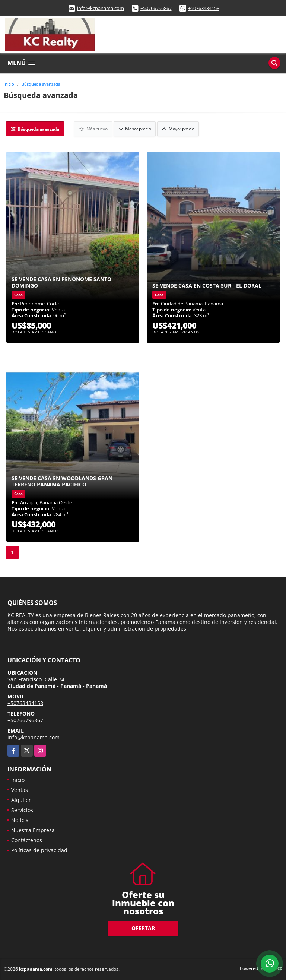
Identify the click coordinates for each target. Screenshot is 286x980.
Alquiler (21, 800)
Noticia (20, 820)
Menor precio (135, 129)
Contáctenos (27, 840)
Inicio (9, 84)
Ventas (20, 790)
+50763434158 (204, 8)
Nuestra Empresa (33, 830)
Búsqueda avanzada (41, 84)
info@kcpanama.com (101, 8)
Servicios (22, 810)
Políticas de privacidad (39, 850)
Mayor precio (178, 129)
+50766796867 (156, 8)
